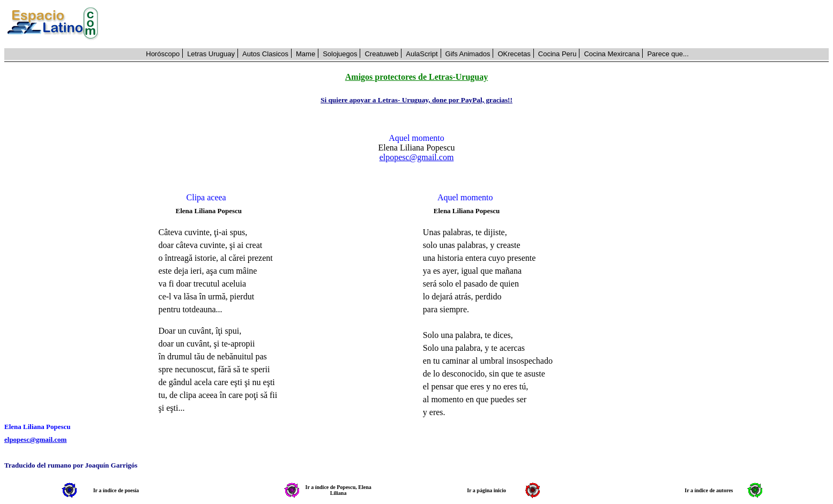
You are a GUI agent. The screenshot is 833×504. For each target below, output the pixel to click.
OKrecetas (514, 54)
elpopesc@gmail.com (417, 157)
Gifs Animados (468, 54)
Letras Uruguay (211, 54)
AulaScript (422, 54)
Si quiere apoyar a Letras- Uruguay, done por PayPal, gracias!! (416, 100)
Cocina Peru (557, 54)
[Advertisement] (470, 24)
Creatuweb (381, 54)
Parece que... (668, 54)
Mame (306, 54)
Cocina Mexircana (612, 54)
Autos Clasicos (265, 54)
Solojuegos (340, 54)
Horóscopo (163, 54)
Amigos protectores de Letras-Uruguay (416, 77)
